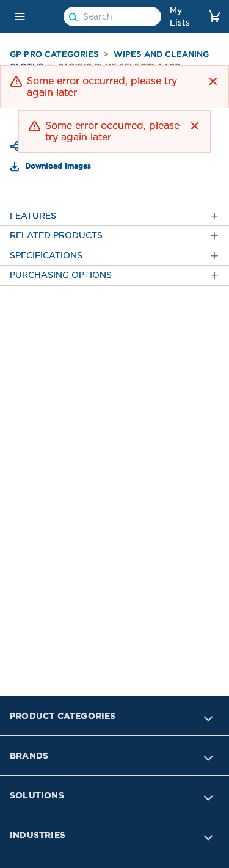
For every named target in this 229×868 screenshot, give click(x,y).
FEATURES (114, 216)
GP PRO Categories (54, 54)
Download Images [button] (57, 166)
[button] (20, 16)
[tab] (114, 216)
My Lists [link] (180, 16)
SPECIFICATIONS (114, 256)
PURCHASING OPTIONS (114, 275)
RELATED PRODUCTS (114, 235)
